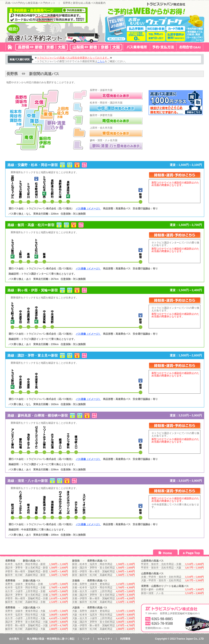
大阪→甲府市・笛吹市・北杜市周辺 (161, 580)
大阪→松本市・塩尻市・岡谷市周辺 (92, 615)
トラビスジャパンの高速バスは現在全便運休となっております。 (73, 58)
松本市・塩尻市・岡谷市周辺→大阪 (25, 615)
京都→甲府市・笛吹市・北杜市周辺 (161, 577)
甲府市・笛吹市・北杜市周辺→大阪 (161, 568)
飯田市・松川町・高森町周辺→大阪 (25, 629)
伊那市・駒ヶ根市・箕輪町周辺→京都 (27, 598)
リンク (86, 639)
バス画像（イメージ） (88, 209)
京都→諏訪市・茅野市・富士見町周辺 (93, 595)
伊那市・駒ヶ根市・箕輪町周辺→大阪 (27, 625)
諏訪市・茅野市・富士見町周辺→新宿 (27, 568)
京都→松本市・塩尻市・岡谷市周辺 (92, 588)
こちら (101, 61)
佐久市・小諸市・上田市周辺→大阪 (25, 618)
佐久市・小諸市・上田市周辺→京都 (25, 591)
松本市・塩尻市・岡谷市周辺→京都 (25, 588)
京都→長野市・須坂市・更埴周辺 (91, 584)
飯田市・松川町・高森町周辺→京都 (25, 602)
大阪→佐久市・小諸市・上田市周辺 (92, 618)
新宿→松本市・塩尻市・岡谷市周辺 (92, 564)
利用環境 (125, 639)
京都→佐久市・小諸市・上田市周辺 (92, 591)
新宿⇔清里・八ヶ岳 (152, 593)
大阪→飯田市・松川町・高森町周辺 (92, 629)
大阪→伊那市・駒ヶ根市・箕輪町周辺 (93, 625)
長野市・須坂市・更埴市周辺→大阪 (25, 611)
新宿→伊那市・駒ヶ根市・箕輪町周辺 (93, 571)
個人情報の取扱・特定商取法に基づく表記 (51, 639)
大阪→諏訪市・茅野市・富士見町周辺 (93, 622)
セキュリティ (105, 639)
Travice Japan (185, 639)
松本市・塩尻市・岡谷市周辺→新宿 (25, 564)
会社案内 (14, 639)
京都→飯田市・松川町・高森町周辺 (92, 602)
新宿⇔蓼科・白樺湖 (152, 589)
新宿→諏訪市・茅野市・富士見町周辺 (93, 568)
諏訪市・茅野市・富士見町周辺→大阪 (27, 622)
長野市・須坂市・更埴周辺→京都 (24, 584)
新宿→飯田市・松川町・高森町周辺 (92, 575)
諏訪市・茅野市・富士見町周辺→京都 (27, 595)
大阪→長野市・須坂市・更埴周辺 (91, 611)
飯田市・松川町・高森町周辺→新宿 (25, 575)
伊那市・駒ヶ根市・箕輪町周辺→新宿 (27, 571)
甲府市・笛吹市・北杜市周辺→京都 (161, 564)
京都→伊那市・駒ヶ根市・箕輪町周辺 (93, 598)
